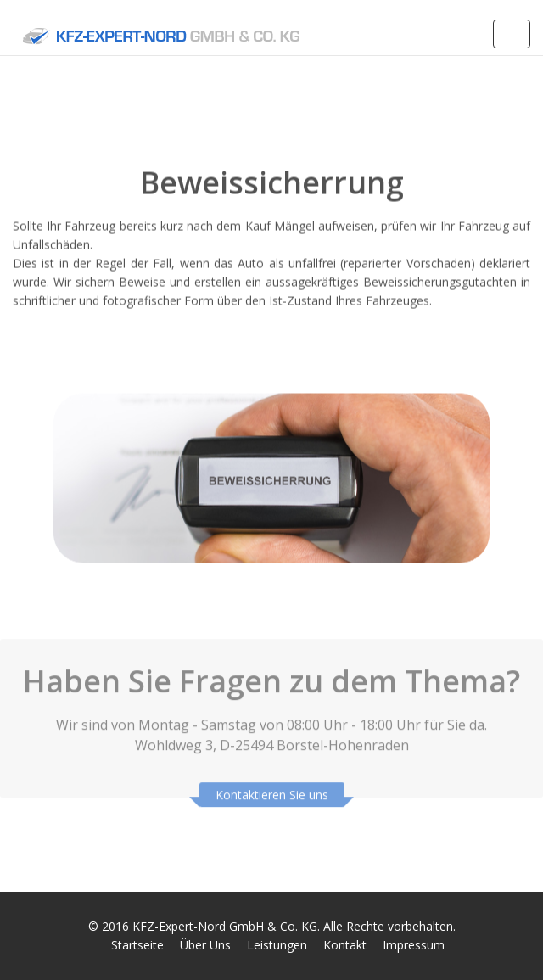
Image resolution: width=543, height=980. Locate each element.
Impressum (414, 945)
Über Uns (205, 945)
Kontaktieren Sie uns (272, 791)
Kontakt (345, 945)
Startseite (137, 945)
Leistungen (277, 945)
